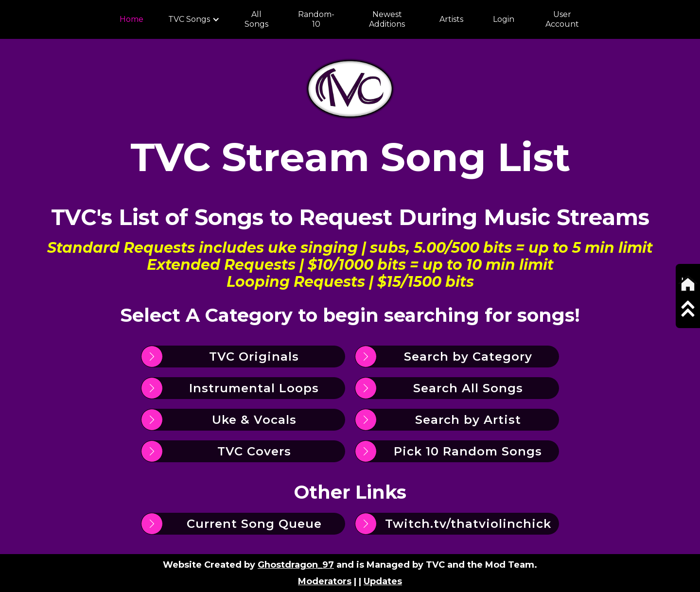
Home (131, 19)
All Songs (256, 19)
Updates (383, 581)
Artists (451, 19)
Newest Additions (387, 19)
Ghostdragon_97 (296, 565)
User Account (562, 19)
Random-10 (316, 19)
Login (504, 19)
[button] (194, 19)
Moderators (325, 581)
